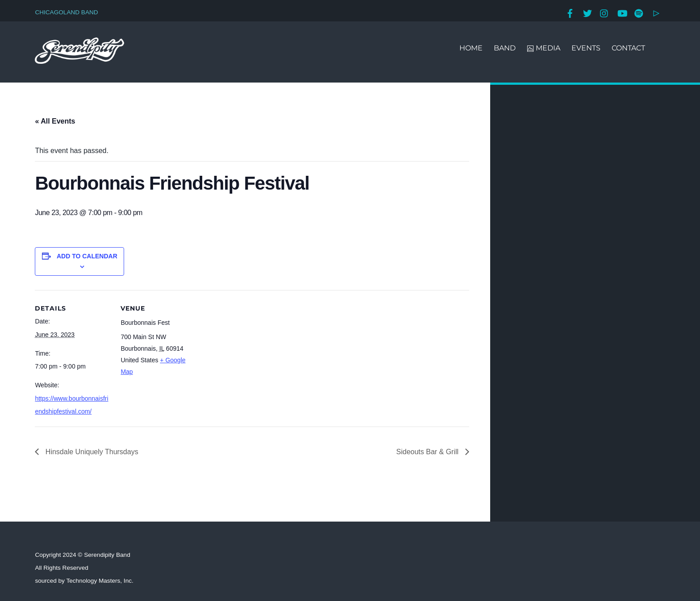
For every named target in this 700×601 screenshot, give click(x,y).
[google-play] (656, 12)
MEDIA (544, 48)
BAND (505, 48)
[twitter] (587, 12)
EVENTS (586, 48)
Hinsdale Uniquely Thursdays (91, 452)
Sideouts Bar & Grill (429, 452)
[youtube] (622, 12)
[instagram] (604, 12)
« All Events (55, 121)
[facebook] (570, 12)
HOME (471, 48)
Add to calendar (87, 256)
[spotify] (639, 12)
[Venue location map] (253, 352)
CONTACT (628, 48)
